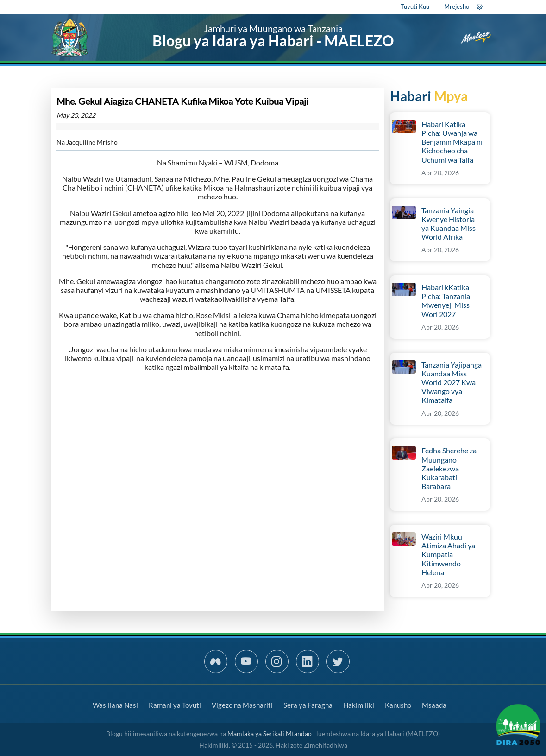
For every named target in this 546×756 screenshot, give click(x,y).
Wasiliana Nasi (115, 705)
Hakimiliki (359, 705)
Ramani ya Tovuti (175, 705)
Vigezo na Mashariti (242, 705)
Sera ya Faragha (308, 705)
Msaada (434, 705)
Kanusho (398, 705)
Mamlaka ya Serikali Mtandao (270, 734)
